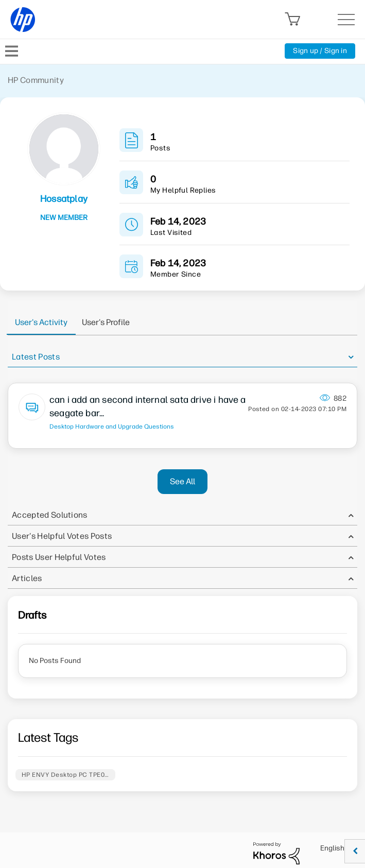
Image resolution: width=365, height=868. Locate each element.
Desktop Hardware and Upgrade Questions (112, 427)
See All (182, 481)
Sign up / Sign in (320, 51)
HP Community (36, 80)
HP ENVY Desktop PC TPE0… (65, 775)
